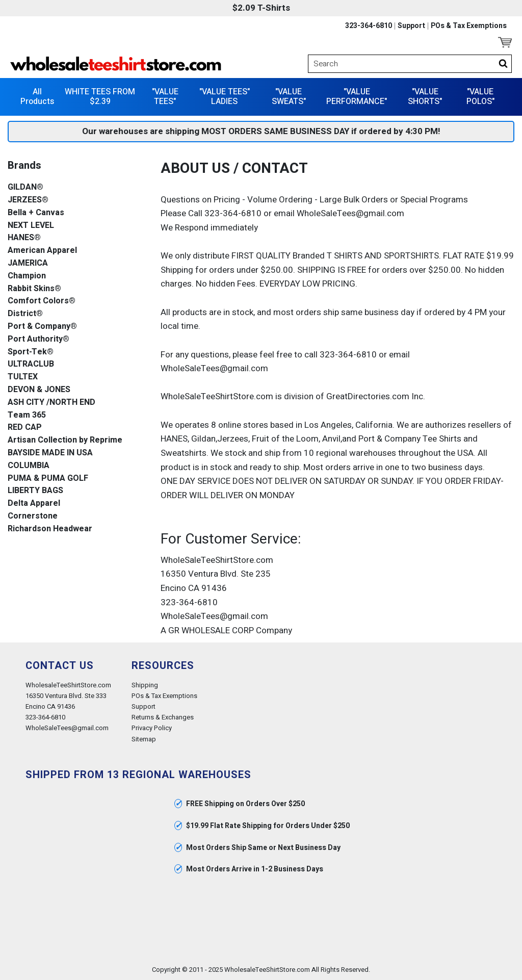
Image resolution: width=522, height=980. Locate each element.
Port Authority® (38, 339)
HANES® (24, 238)
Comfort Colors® (42, 301)
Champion (27, 276)
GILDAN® (25, 187)
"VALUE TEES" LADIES (225, 97)
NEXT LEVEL (31, 226)
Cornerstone (33, 516)
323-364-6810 (369, 26)
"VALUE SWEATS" (289, 97)
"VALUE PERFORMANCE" (357, 97)
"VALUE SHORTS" (425, 97)
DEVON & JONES (39, 390)
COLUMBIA (29, 466)
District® (25, 314)
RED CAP (25, 428)
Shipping (145, 685)
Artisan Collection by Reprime (65, 440)
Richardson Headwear (50, 529)
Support (411, 26)
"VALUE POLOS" (480, 97)
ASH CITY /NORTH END (51, 403)
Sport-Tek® (31, 352)
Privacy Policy (152, 728)
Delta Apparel (34, 504)
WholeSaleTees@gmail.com (67, 728)
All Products (37, 97)
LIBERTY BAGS (35, 491)
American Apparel (42, 251)
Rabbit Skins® (34, 289)
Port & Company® (42, 327)
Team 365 (27, 415)
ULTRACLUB (31, 364)
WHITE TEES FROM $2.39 (100, 97)
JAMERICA (28, 263)
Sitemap (144, 739)
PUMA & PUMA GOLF (48, 479)
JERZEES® (28, 200)
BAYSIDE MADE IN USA (50, 453)
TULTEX (23, 377)
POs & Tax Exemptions (469, 26)
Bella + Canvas (36, 213)
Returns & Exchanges (163, 717)
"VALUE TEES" (165, 97)
